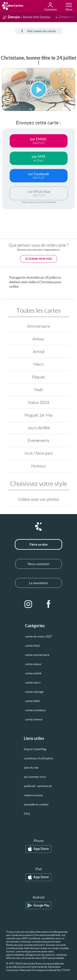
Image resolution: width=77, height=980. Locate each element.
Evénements (39, 441)
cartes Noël (32, 646)
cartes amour (33, 664)
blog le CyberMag (35, 749)
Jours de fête (39, 428)
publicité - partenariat (38, 786)
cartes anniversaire (37, 655)
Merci (39, 364)
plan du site (31, 768)
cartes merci (33, 682)
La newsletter (38, 583)
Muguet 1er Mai (39, 415)
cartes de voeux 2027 (38, 636)
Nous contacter (39, 564)
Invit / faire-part (39, 453)
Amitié (39, 352)
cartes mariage (34, 692)
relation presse (33, 795)
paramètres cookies (36, 804)
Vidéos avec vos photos (39, 499)
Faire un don (39, 544)
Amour (38, 339)
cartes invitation (35, 710)
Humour (39, 466)
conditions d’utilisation (38, 758)
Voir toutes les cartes (39, 31)
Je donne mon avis (39, 259)
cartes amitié (33, 673)
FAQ (27, 814)
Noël (38, 390)
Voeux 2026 (39, 402)
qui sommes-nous (35, 777)
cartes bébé (32, 701)
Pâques (38, 377)
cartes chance (34, 719)
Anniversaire (39, 326)
